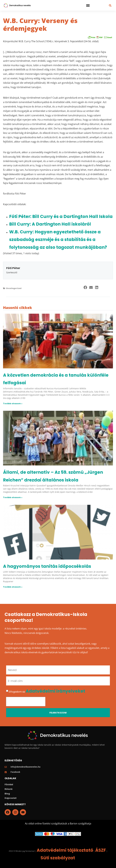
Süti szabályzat (58, 858)
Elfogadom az (47, 692)
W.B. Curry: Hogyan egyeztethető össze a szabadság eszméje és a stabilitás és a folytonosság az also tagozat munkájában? (58, 240)
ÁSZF (101, 850)
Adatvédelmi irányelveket (55, 691)
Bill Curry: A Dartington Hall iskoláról (50, 224)
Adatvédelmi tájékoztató (65, 850)
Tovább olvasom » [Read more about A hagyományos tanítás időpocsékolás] (13, 587)
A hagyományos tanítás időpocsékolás (47, 566)
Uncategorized (14, 288)
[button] (88, 5)
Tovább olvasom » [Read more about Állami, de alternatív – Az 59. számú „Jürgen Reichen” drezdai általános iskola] (13, 497)
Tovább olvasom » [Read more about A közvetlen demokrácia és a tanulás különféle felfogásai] (13, 404)
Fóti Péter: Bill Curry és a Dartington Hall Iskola (61, 217)
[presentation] (26, 702)
